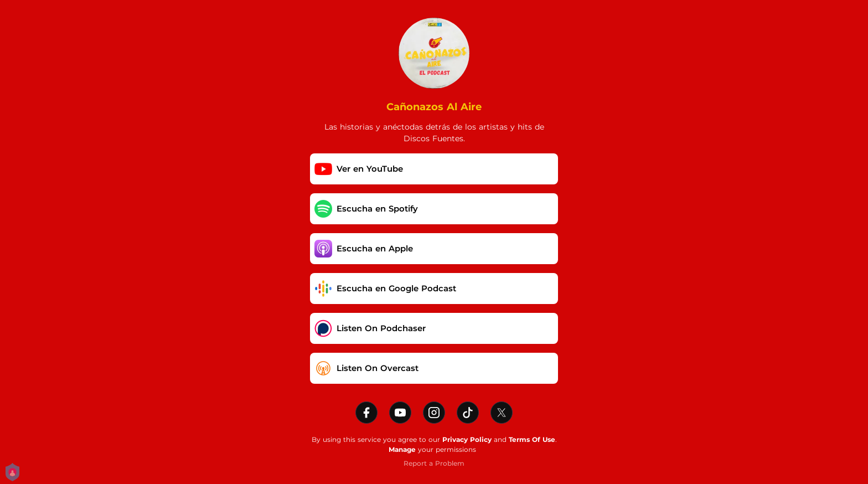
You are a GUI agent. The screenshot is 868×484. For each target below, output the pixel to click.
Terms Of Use (532, 439)
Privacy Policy (467, 439)
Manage (402, 449)
